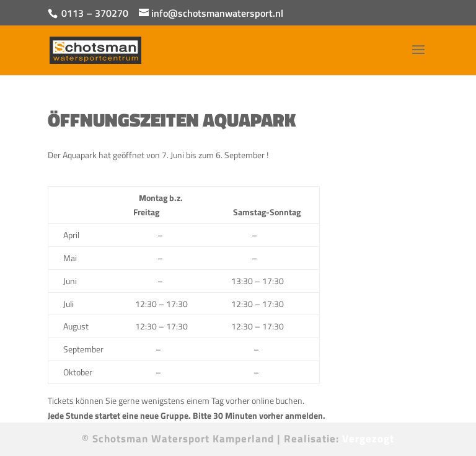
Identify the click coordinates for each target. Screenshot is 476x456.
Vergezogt (368, 439)
